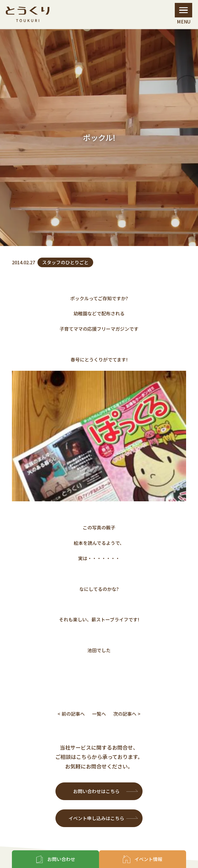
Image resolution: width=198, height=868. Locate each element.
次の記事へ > (127, 714)
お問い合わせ (61, 859)
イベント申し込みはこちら (96, 818)
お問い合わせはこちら (96, 791)
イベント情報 (148, 859)
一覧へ (99, 714)
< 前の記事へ (71, 714)
